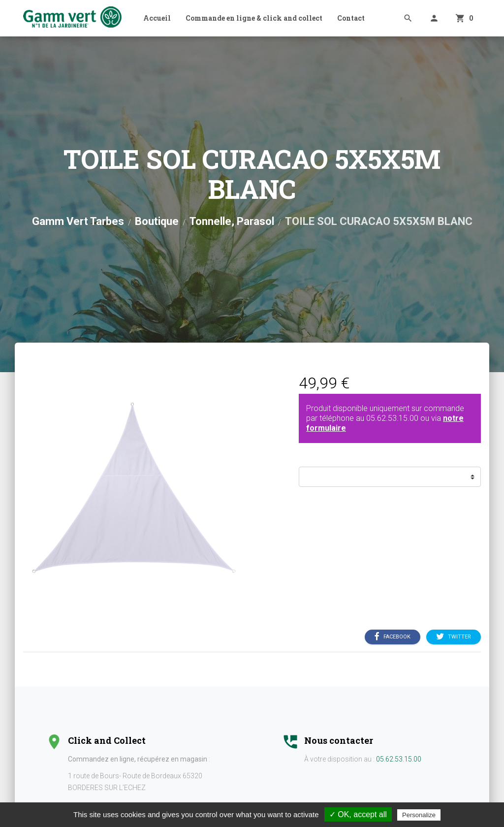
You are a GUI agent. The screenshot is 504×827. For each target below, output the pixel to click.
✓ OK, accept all (358, 814)
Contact (351, 18)
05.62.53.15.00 (392, 418)
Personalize (419, 815)
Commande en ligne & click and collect (254, 18)
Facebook (393, 637)
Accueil (157, 18)
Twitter (454, 637)
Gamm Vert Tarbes (78, 221)
